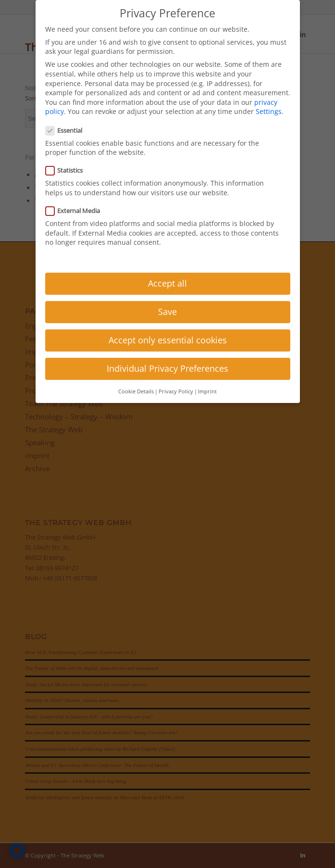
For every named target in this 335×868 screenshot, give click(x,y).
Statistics (68, 170)
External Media (77, 211)
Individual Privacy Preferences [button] (167, 368)
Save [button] (167, 312)
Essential (68, 130)
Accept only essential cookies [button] (168, 340)
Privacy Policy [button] (176, 391)
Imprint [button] (207, 391)
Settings (269, 111)
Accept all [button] (167, 283)
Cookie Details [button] (136, 391)
